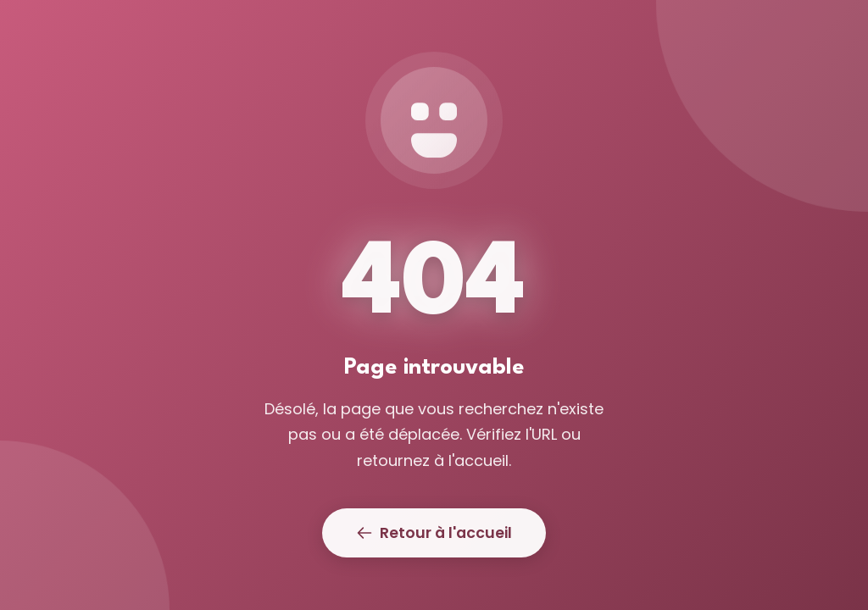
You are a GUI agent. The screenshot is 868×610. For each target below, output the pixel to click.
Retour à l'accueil (434, 533)
